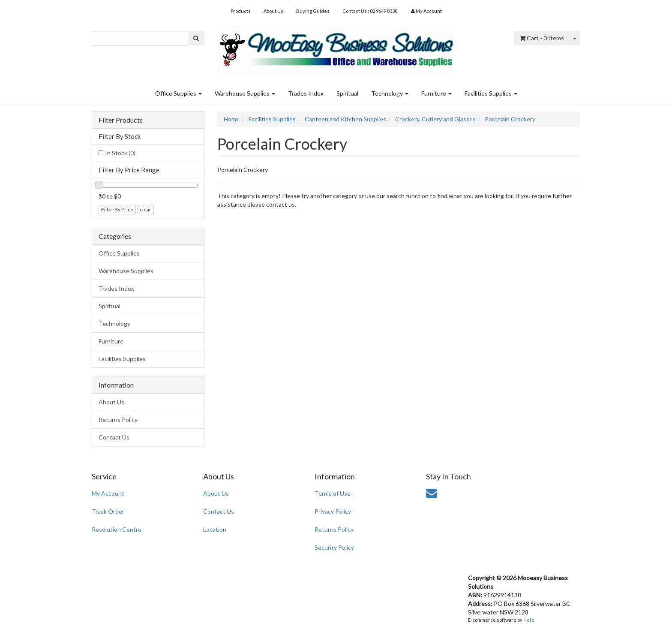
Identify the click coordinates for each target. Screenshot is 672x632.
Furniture (436, 93)
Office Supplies (178, 93)
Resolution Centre (117, 529)
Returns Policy (118, 420)
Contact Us (114, 437)
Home (232, 119)
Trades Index (306, 93)
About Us (273, 11)
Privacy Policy (333, 511)
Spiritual (347, 93)
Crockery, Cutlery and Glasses (435, 119)
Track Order (108, 511)
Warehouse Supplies (245, 93)
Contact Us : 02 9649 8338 (370, 11)
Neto (529, 620)
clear (145, 209)
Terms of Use (333, 493)
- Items (542, 38)
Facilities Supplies (491, 93)
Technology (390, 93)
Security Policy (334, 547)
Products (241, 11)
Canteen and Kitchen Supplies (345, 119)
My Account (108, 493)
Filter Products (121, 120)
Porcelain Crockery (510, 119)
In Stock (120, 153)
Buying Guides (313, 11)
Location (215, 529)
